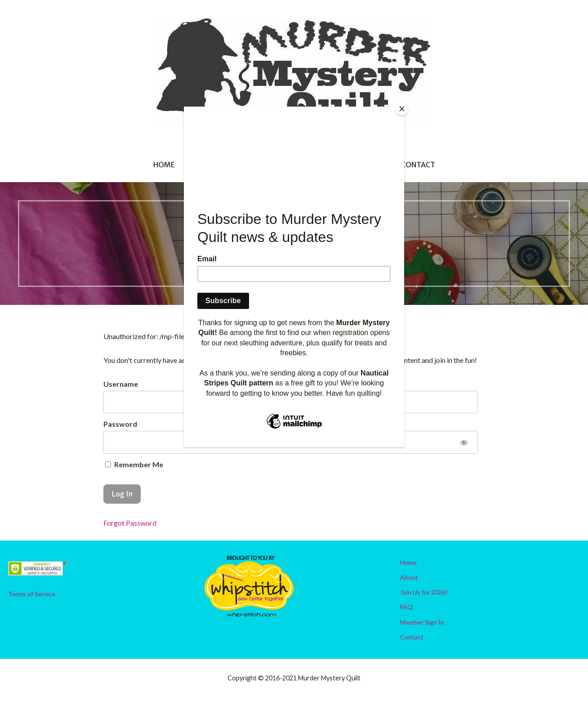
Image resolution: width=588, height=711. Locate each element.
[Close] (402, 109)
